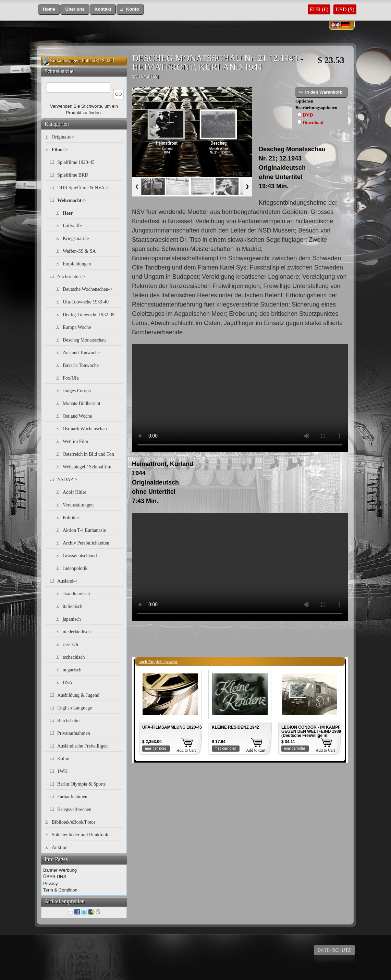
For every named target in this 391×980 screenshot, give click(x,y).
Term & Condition (60, 890)
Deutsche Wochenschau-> (88, 289)
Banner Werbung (60, 870)
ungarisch (72, 670)
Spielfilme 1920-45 (76, 162)
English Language (75, 708)
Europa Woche (77, 327)
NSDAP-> (67, 480)
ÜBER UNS (55, 877)
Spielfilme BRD (73, 175)
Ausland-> (67, 581)
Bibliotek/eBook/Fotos (74, 822)
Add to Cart (186, 750)
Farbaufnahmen (72, 797)
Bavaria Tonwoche (81, 365)
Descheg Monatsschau (84, 340)
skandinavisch (76, 594)
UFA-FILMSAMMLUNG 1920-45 (172, 727)
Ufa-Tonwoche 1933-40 (86, 302)
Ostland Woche (77, 416)
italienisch (73, 606)
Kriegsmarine (76, 238)
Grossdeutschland (80, 556)
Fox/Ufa (71, 378)
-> (60, 150)
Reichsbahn (68, 721)
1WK (62, 771)
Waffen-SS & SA (79, 251)
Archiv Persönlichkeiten (86, 543)
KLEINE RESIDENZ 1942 (235, 727)
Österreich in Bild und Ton (88, 454)
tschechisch (74, 657)
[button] (49, 9)
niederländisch (77, 632)
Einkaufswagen (65, 61)
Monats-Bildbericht (82, 403)
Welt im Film (75, 441)
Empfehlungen (77, 264)
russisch (70, 644)
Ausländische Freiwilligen (82, 746)
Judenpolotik (75, 568)
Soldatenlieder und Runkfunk (80, 835)
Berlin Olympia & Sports (81, 784)
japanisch (72, 619)
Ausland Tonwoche (81, 353)
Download (313, 123)
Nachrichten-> (71, 277)
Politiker (71, 518)
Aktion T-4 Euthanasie (84, 530)
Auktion (60, 847)
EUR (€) (319, 9)
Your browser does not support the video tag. (240, 398)
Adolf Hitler (75, 492)
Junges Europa (77, 391)
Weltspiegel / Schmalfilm (87, 467)
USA (68, 683)
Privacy (51, 883)
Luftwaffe (72, 226)
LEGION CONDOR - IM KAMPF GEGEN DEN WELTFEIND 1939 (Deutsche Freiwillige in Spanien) (311, 733)
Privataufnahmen (74, 733)
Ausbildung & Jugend (78, 695)
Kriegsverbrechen (74, 809)
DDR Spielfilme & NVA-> (83, 188)
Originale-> (63, 137)
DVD (308, 115)
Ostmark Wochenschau (85, 429)
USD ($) (345, 9)
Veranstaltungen (78, 505)
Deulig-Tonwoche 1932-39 (89, 315)
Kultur (64, 759)
